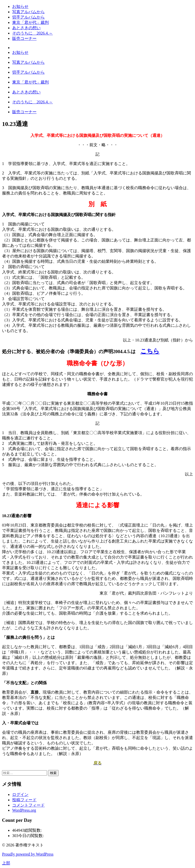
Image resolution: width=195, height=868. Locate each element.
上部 (6, 863)
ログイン (20, 795)
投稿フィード (24, 800)
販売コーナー (24, 38)
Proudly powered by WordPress (28, 854)
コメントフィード (28, 805)
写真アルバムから (28, 12)
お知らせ (20, 6)
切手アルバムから (28, 17)
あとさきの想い (26, 28)
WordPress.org (24, 810)
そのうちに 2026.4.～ (32, 33)
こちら (150, 351)
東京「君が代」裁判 (30, 22)
